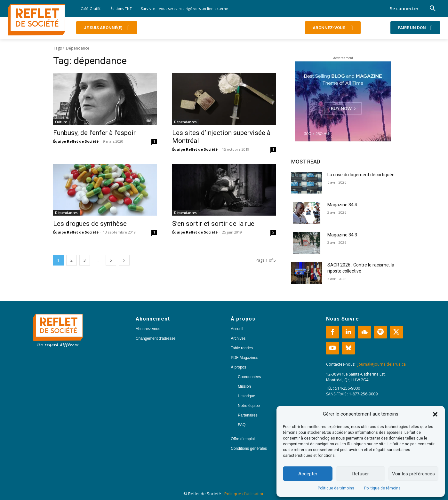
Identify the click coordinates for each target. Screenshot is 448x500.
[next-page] (124, 260)
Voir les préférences (413, 474)
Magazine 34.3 (342, 235)
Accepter (308, 474)
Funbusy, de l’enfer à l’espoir (94, 133)
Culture (61, 122)
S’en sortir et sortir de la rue (214, 224)
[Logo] (36, 20)
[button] (435, 414)
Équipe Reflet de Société (76, 141)
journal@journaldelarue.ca (382, 364)
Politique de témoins (336, 488)
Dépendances (185, 122)
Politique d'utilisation (244, 494)
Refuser (361, 474)
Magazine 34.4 (342, 205)
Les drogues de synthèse (91, 224)
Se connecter (404, 8)
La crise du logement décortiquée (361, 175)
